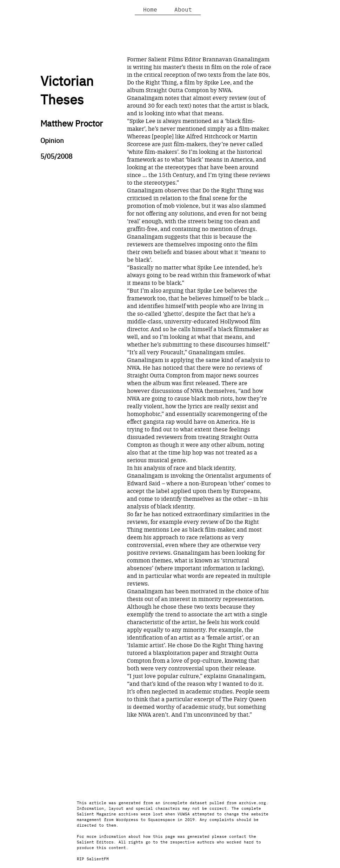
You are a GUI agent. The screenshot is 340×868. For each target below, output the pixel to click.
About (183, 9)
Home (150, 9)
